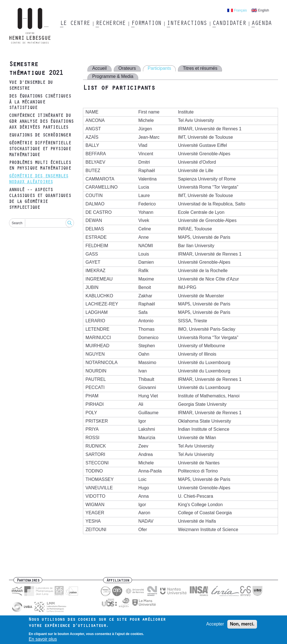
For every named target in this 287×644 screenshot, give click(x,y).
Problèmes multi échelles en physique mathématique (40, 166)
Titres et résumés (200, 68)
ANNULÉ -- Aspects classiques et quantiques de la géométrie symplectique (40, 199)
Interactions (187, 24)
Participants (159, 68)
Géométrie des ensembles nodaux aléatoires (39, 179)
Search (17, 223)
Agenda (261, 24)
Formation (146, 24)
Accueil (99, 68)
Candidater (229, 24)
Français (240, 10)
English (264, 10)
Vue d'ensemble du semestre (31, 86)
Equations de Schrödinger (40, 136)
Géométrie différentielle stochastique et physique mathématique (40, 149)
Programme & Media (113, 76)
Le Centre (75, 24)
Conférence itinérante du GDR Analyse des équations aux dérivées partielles (41, 122)
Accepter (215, 626)
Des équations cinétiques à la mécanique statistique (40, 103)
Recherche (111, 24)
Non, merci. (242, 626)
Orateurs (127, 68)
